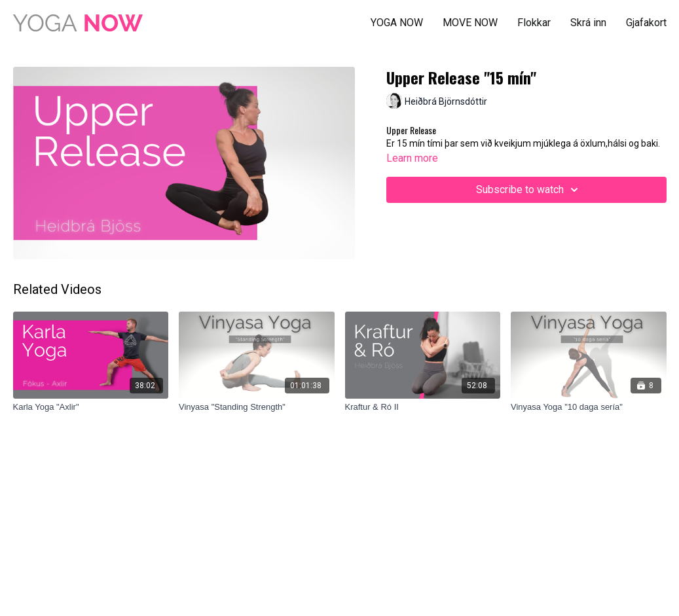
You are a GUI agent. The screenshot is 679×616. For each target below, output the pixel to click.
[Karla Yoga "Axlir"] (91, 407)
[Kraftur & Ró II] (423, 407)
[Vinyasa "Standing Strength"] (257, 407)
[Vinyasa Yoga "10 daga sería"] (589, 407)
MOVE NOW (470, 23)
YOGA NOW (397, 23)
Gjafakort (646, 23)
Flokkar (534, 23)
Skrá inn (588, 23)
